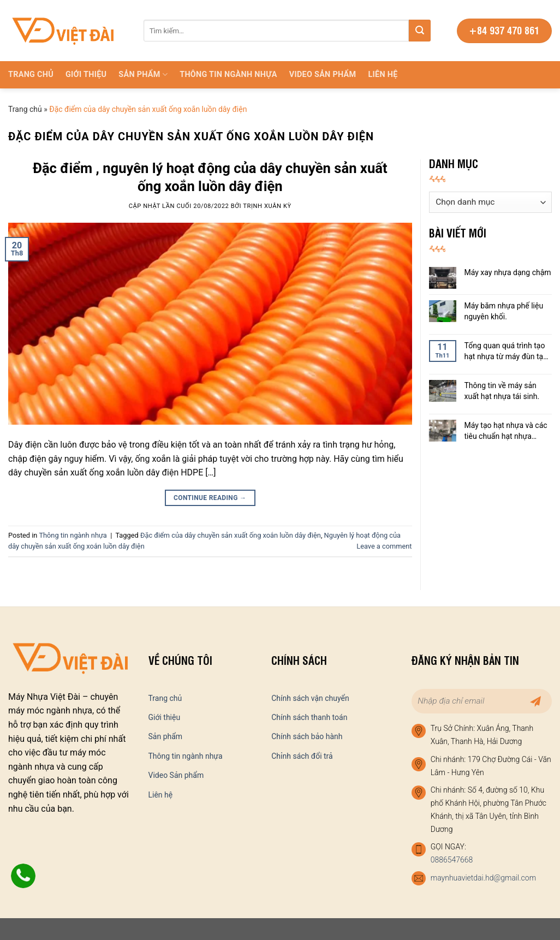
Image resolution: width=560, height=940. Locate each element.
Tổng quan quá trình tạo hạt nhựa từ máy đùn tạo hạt (506, 352)
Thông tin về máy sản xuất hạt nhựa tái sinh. (502, 391)
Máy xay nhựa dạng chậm (508, 272)
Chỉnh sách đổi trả (302, 756)
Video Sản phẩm (323, 75)
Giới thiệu (86, 75)
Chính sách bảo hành (307, 736)
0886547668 (452, 860)
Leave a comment (384, 546)
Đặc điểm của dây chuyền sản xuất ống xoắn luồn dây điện (231, 535)
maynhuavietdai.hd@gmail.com (483, 878)
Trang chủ (31, 75)
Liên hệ (383, 75)
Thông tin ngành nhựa (228, 75)
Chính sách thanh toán (309, 717)
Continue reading (210, 498)
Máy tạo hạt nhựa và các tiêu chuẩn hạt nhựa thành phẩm (506, 431)
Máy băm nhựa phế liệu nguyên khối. (504, 311)
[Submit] (420, 31)
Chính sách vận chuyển (310, 698)
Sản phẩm (143, 75)
